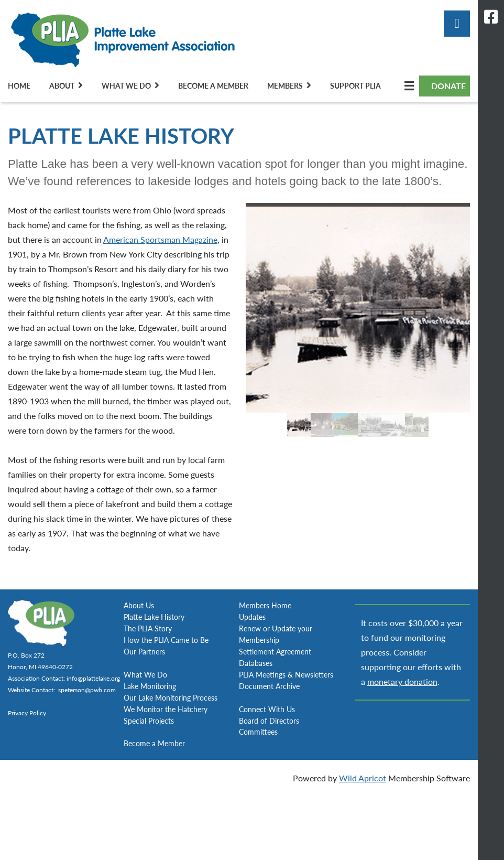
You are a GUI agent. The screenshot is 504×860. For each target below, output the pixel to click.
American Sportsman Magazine (160, 239)
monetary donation (402, 681)
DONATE (448, 86)
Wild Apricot (363, 778)
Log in (457, 24)
